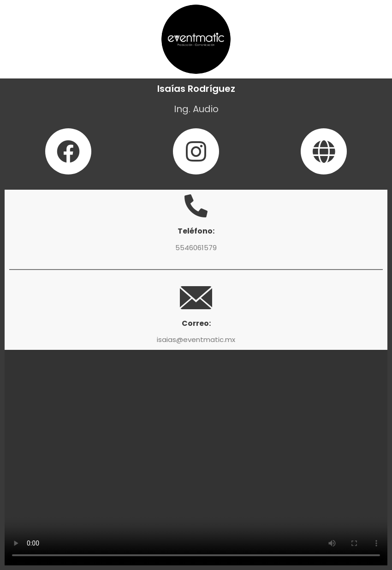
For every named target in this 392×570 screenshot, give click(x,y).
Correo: (196, 323)
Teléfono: (196, 231)
